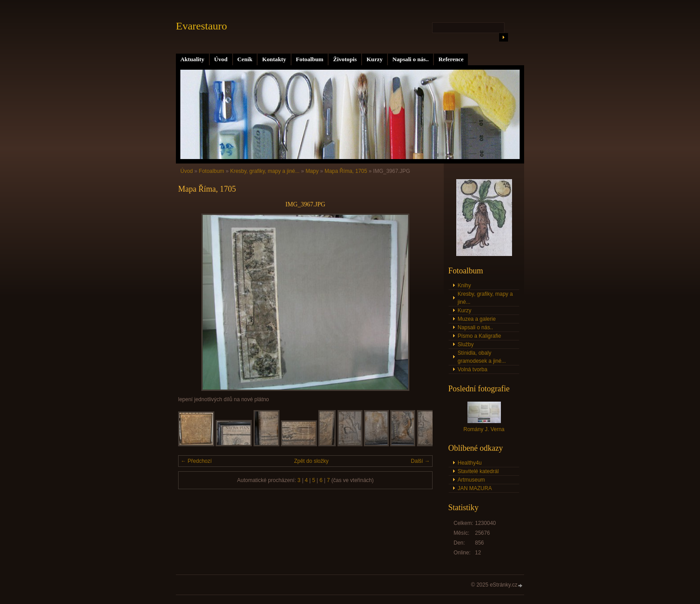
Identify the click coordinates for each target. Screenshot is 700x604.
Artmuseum (471, 480)
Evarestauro (202, 26)
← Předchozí (196, 461)
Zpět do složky (311, 461)
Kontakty (274, 59)
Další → (420, 461)
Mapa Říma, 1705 (346, 171)
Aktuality (192, 59)
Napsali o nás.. (410, 59)
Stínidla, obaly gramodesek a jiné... (482, 357)
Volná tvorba (473, 369)
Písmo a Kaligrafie (479, 336)
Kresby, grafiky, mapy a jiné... (265, 171)
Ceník (245, 59)
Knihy (464, 285)
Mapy (312, 171)
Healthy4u (470, 463)
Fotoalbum (310, 59)
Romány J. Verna (484, 429)
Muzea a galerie (477, 319)
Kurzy (375, 59)
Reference (451, 59)
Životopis (345, 59)
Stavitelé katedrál (478, 471)
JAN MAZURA (475, 488)
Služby (466, 344)
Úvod (221, 59)
